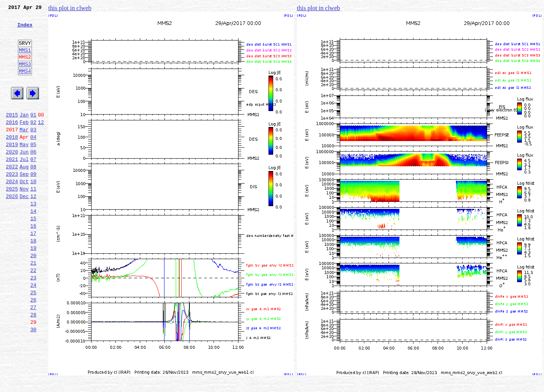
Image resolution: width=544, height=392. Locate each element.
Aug (24, 193)
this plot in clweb (70, 8)
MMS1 (25, 59)
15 (34, 253)
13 (34, 236)
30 (34, 382)
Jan (24, 133)
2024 (12, 210)
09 (34, 202)
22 (34, 313)
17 (34, 270)
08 (34, 193)
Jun (24, 176)
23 (34, 322)
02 (34, 142)
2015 (12, 133)
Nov (24, 219)
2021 (12, 185)
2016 (12, 142)
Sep (24, 202)
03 (34, 150)
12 (41, 142)
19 (34, 288)
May (24, 168)
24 (34, 330)
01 (34, 133)
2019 (12, 168)
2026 (12, 228)
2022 (12, 193)
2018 (12, 159)
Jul (24, 185)
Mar (24, 150)
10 (34, 210)
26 (34, 348)
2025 (12, 219)
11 (34, 219)
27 (34, 356)
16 (34, 262)
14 (34, 245)
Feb (24, 142)
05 (34, 168)
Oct (24, 210)
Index (25, 29)
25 (34, 339)
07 (34, 185)
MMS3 (25, 76)
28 (34, 365)
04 (34, 159)
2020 (12, 176)
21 (34, 305)
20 (34, 296)
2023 (12, 202)
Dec (24, 228)
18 (34, 279)
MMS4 (25, 84)
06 (34, 176)
